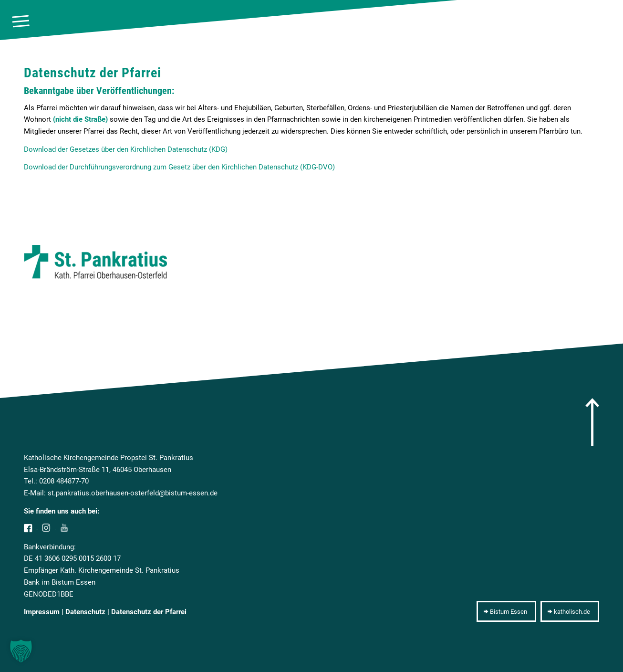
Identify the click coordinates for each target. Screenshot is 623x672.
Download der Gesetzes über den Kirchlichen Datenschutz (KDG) (126, 149)
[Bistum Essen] (506, 611)
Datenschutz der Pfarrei (149, 612)
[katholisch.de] (570, 611)
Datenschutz (85, 612)
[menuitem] (21, 21)
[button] (21, 651)
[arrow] (592, 422)
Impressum (42, 612)
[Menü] (21, 21)
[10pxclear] (608, 21)
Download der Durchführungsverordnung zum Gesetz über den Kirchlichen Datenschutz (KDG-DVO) (179, 167)
